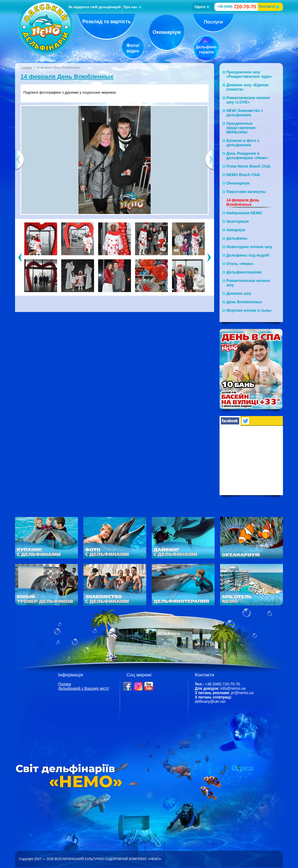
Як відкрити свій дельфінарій (95, 7)
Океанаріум (167, 32)
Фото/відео (133, 48)
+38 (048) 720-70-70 (222, 684)
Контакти (269, 6)
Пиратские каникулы (246, 192)
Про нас (133, 7)
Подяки (65, 684)
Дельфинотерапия (244, 272)
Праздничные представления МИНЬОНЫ (241, 128)
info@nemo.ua (233, 688)
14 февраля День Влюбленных (67, 77)
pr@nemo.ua (242, 693)
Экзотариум (238, 221)
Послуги (213, 22)
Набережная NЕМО (244, 213)
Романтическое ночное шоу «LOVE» (248, 100)
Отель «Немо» (240, 264)
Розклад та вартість (107, 22)
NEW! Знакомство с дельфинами (245, 113)
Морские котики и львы (249, 310)
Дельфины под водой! (248, 255)
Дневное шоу (239, 293)
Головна (26, 67)
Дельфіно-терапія (206, 49)
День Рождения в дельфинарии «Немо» (247, 156)
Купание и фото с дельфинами (243, 143)
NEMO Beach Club (243, 175)
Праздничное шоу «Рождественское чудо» (249, 74)
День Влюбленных (244, 302)
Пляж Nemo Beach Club (248, 166)
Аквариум (236, 230)
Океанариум (238, 183)
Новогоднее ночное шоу (249, 247)
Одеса (202, 7)
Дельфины (237, 238)
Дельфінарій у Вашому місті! (84, 688)
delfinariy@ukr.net (210, 701)
